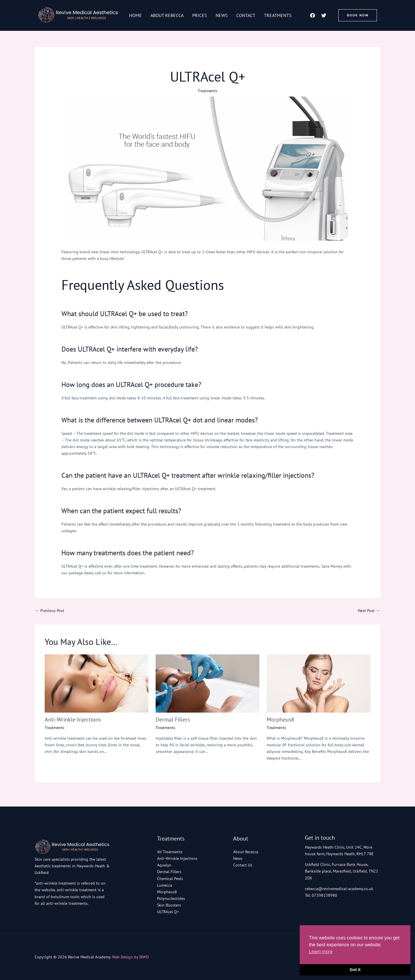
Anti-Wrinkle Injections (73, 720)
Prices (200, 15)
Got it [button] (355, 970)
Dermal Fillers (173, 720)
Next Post (369, 611)
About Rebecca (167, 15)
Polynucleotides (171, 898)
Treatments (278, 15)
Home (135, 15)
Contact (246, 15)
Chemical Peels (170, 879)
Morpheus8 (280, 720)
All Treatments (170, 852)
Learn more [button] (321, 952)
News (222, 15)
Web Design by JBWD (130, 957)
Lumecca (165, 885)
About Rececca (246, 852)
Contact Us (243, 865)
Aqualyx (164, 865)
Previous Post (50, 611)
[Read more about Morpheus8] (318, 683)
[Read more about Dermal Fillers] (207, 683)
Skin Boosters (169, 905)
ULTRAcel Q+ (168, 912)
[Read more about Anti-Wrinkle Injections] (97, 683)
